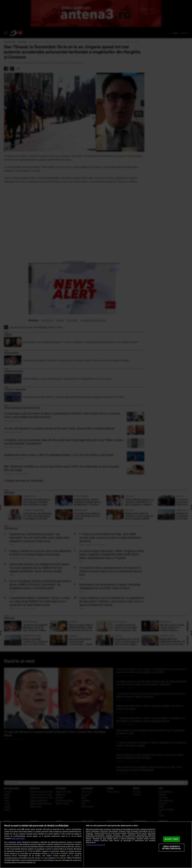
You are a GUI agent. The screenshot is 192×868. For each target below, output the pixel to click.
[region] (96, 845)
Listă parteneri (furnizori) (95, 845)
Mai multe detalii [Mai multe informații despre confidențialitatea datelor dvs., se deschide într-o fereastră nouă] (19, 838)
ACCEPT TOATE (172, 839)
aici (49, 853)
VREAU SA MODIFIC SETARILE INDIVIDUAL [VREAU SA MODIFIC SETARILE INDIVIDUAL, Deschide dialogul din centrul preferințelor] (172, 848)
